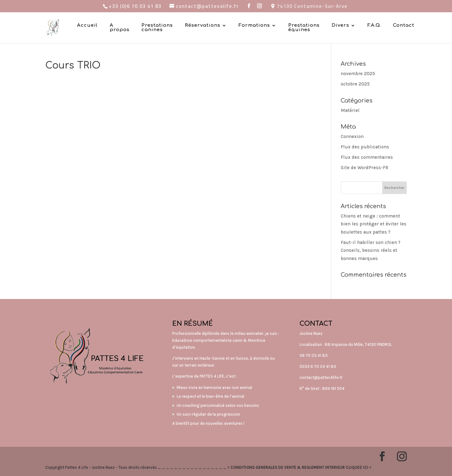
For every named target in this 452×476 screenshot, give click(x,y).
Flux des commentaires (367, 157)
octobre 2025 (355, 84)
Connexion (352, 136)
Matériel (350, 110)
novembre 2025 (358, 74)
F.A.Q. (374, 26)
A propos (120, 28)
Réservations (203, 26)
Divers (340, 26)
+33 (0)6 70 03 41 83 (135, 6)
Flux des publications (365, 147)
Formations (254, 26)
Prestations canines (157, 28)
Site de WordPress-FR (364, 168)
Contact (404, 26)
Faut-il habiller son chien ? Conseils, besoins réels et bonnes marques (371, 250)
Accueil (87, 26)
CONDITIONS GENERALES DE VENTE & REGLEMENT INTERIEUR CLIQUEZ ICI (299, 467)
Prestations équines (304, 28)
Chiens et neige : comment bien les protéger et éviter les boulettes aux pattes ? (374, 224)
